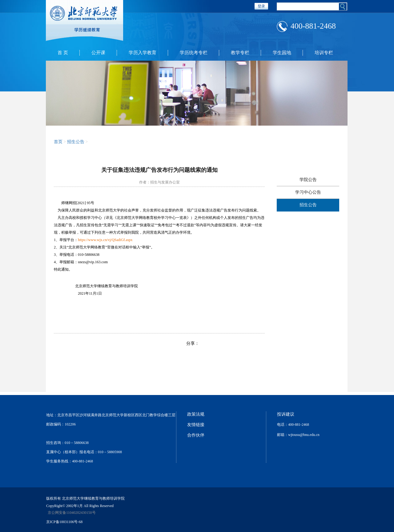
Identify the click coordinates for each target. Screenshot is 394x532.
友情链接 (196, 425)
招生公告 (76, 142)
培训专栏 (324, 53)
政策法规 (196, 414)
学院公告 (308, 180)
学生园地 (282, 53)
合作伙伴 (196, 435)
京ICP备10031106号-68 (64, 522)
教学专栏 (240, 53)
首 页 (63, 53)
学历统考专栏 (194, 53)
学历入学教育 (143, 53)
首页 (58, 142)
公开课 (98, 53)
